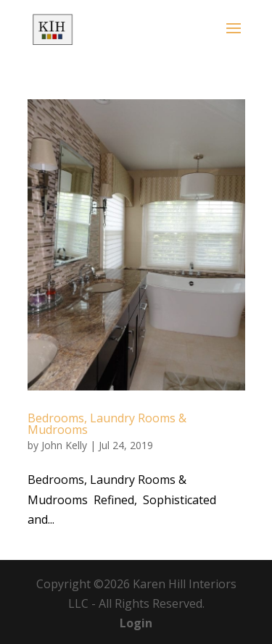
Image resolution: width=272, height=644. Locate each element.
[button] (234, 38)
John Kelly (64, 445)
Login (136, 623)
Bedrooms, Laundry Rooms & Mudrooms (107, 424)
